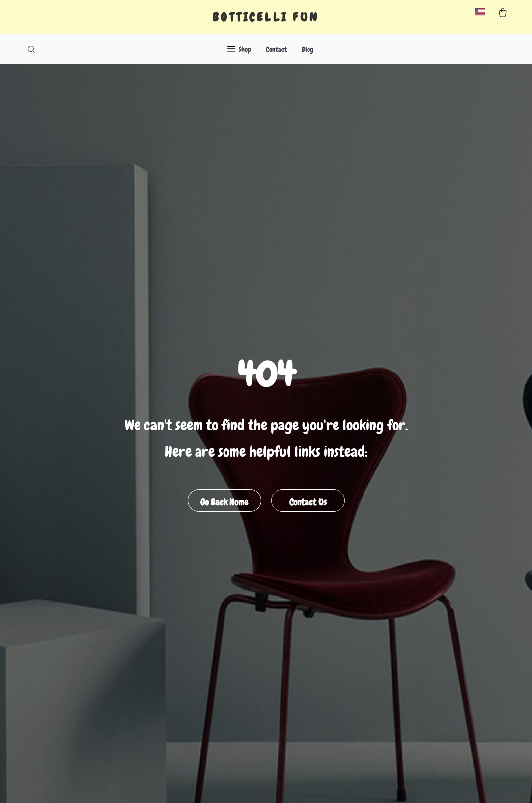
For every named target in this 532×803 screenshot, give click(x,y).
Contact (276, 49)
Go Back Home (224, 502)
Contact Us (308, 502)
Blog (308, 49)
